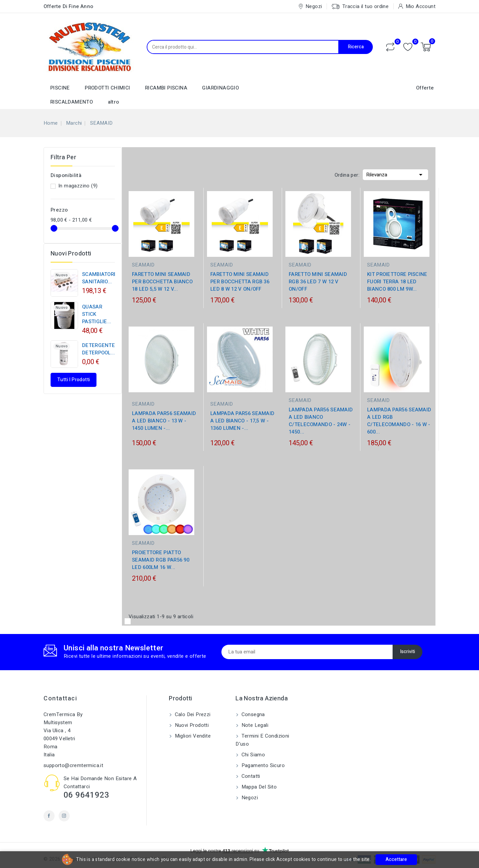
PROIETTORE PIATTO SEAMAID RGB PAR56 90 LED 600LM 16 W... (161, 560)
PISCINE (60, 88)
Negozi (249, 798)
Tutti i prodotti (74, 380)
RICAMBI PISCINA (166, 88)
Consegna (252, 714)
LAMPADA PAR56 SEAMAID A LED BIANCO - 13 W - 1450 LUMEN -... (164, 421)
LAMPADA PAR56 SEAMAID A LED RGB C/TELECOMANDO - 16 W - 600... (399, 421)
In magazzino (78, 186)
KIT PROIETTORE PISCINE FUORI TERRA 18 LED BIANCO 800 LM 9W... (397, 282)
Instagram (64, 816)
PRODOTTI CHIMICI (107, 88)
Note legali (254, 725)
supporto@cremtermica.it (73, 765)
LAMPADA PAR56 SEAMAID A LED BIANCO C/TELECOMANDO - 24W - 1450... (321, 421)
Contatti (250, 776)
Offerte (425, 88)
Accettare (396, 859)
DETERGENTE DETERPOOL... (99, 349)
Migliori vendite (192, 736)
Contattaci (60, 699)
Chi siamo (252, 755)
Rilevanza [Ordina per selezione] (395, 174)
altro (114, 102)
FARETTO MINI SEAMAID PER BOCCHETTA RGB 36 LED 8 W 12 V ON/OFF (240, 282)
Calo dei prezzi (192, 714)
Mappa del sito (258, 787)
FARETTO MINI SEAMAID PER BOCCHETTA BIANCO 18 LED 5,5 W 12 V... (162, 282)
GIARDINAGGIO (220, 88)
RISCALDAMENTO (72, 102)
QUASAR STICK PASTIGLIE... (97, 314)
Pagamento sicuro (262, 765)
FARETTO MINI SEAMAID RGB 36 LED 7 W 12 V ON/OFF (318, 282)
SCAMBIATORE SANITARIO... (99, 278)
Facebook (49, 816)
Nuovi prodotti (191, 725)
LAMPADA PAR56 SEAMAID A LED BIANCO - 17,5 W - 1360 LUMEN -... (242, 421)
